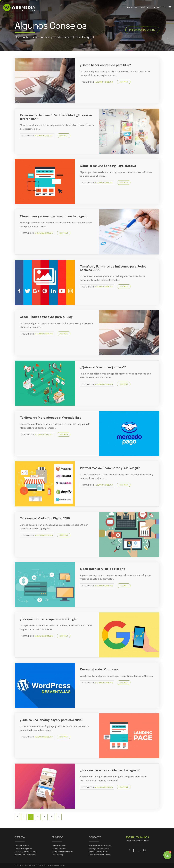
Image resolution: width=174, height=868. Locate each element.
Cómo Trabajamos (23, 849)
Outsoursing (58, 855)
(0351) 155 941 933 (137, 837)
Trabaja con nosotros (99, 849)
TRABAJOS (132, 7)
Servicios (57, 837)
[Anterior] (18, 817)
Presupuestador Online (100, 855)
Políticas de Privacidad (25, 855)
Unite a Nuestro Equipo (25, 852)
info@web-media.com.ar (137, 841)
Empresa (20, 837)
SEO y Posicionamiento (63, 852)
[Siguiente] (59, 817)
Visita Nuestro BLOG (98, 852)
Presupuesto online (142, 30)
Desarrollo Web (59, 846)
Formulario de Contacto (100, 846)
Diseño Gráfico (59, 849)
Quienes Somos (22, 846)
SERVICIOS (146, 7)
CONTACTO (160, 7)
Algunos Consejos (104, 82)
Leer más (124, 82)
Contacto (95, 837)
